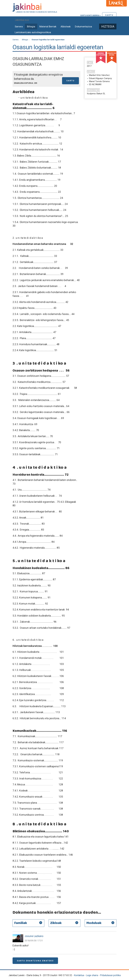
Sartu (109, 15)
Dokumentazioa (83, 26)
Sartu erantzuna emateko (35, 961)
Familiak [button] (21, 923)
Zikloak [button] (56, 923)
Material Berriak (48, 26)
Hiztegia (108, 26)
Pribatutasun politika (110, 975)
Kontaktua (79, 975)
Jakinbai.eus (22, 20)
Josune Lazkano (34, 936)
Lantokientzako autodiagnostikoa (33, 32)
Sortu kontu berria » (90, 15)
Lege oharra (92, 975)
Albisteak (66, 26)
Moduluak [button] (94, 923)
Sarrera (19, 26)
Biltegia (31, 26)
